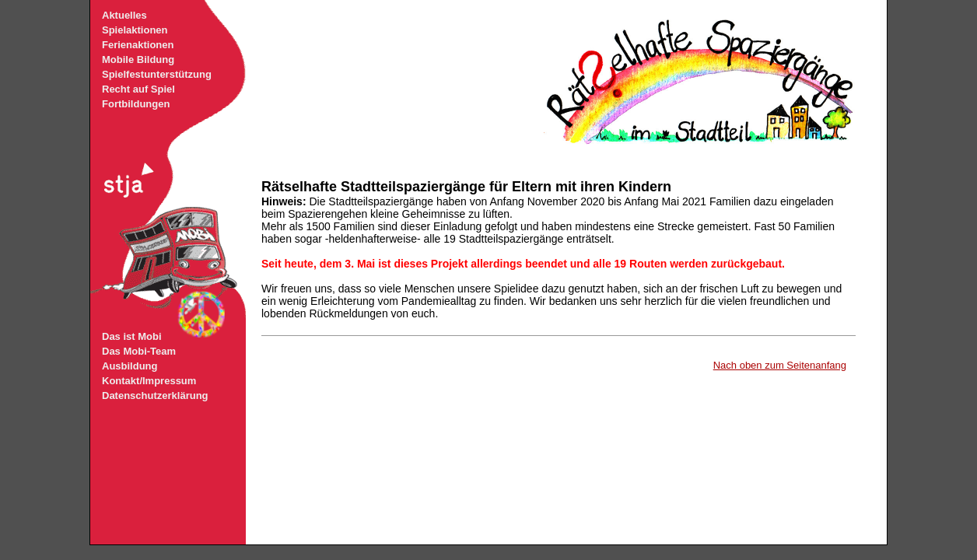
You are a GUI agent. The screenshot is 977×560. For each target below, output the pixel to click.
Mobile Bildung (138, 59)
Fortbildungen (136, 104)
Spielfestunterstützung (157, 74)
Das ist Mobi (132, 336)
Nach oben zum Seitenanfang (780, 365)
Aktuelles (124, 15)
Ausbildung (130, 366)
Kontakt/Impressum (149, 381)
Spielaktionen (135, 30)
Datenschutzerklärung (155, 395)
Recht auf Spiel (138, 89)
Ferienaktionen (138, 45)
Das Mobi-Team (139, 351)
